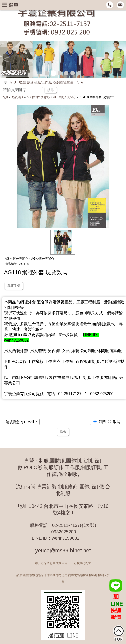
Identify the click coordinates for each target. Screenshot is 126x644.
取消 (114, 422)
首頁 (5, 97)
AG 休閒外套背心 (38, 97)
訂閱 (100, 422)
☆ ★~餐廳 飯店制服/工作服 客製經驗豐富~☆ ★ (46, 82)
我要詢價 (14, 286)
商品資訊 (17, 97)
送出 (63, 432)
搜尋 (51, 90)
